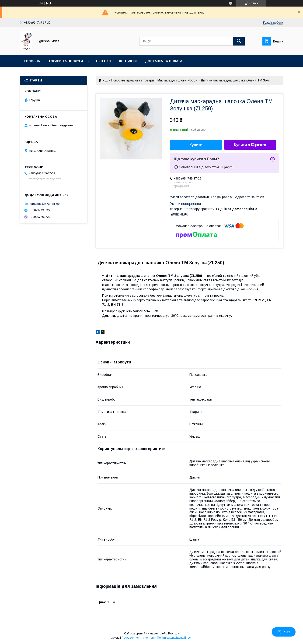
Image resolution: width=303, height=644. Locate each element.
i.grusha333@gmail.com (46, 204)
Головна (32, 61)
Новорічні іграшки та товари (132, 80)
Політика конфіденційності (175, 638)
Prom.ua (174, 633)
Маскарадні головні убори (177, 80)
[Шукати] (239, 41)
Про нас (103, 61)
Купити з (250, 145)
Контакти (128, 61)
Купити (196, 145)
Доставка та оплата (164, 61)
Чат (284, 632)
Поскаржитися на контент (138, 638)
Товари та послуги (66, 61)
